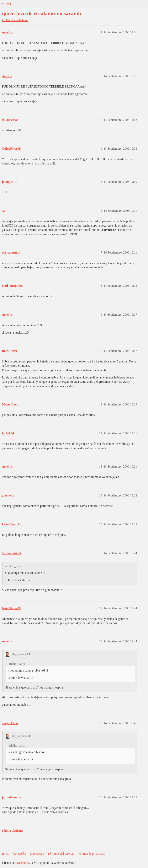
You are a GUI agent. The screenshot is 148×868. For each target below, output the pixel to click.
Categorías (20, 854)
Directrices (37, 854)
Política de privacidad (92, 854)
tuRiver (7, 4)
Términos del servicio (61, 854)
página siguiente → (15, 830)
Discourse (23, 863)
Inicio (6, 854)
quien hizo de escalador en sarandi (42, 13)
